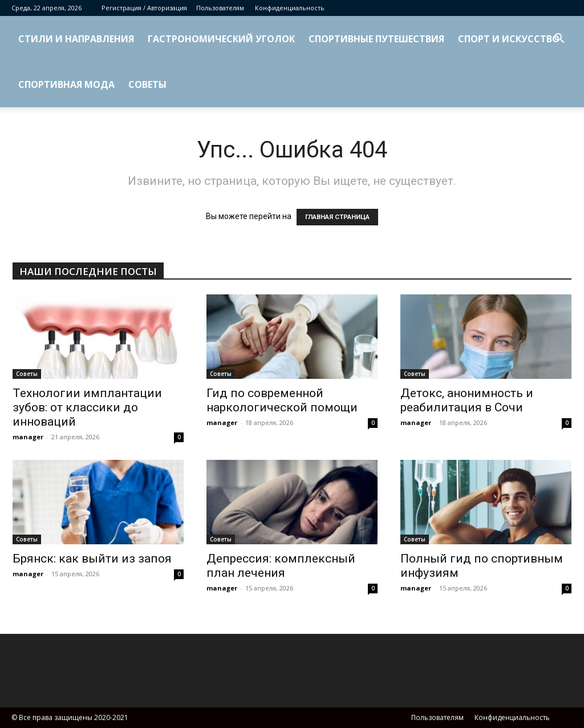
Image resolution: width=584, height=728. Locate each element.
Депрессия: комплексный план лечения (281, 566)
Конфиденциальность (290, 8)
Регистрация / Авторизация (144, 8)
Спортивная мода (66, 84)
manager (28, 437)
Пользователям (220, 8)
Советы (147, 84)
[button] (559, 40)
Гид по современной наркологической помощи (282, 400)
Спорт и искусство (509, 39)
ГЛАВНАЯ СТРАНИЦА (337, 217)
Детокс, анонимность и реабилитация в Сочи (467, 400)
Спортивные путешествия (376, 39)
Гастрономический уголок (221, 39)
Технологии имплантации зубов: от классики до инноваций (87, 407)
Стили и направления (76, 39)
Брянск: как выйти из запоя (92, 559)
